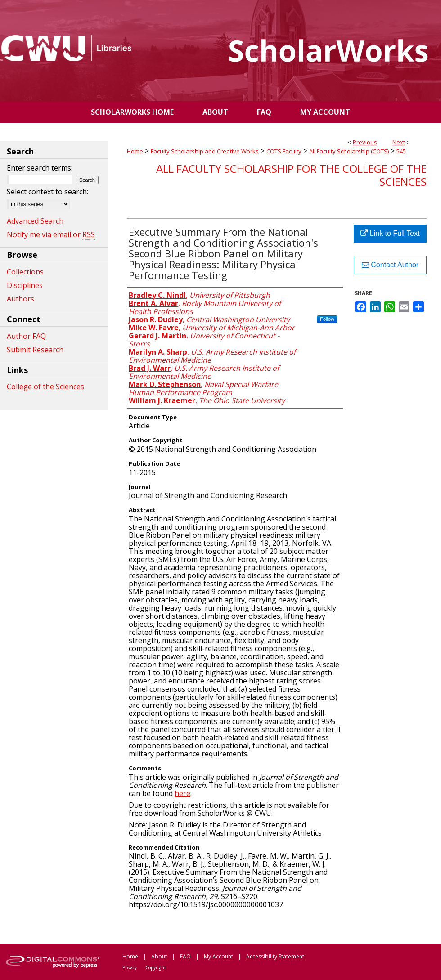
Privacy (130, 967)
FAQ (185, 956)
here (182, 793)
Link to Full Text (390, 233)
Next (399, 142)
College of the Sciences (45, 387)
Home (135, 151)
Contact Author (390, 265)
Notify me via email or (51, 234)
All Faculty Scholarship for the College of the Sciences (291, 175)
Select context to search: (47, 192)
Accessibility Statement (275, 956)
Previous (365, 142)
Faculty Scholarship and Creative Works (205, 151)
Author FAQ (26, 336)
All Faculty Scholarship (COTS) (349, 151)
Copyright (156, 967)
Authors (20, 299)
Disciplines (25, 285)
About (159, 956)
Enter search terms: (40, 168)
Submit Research (35, 350)
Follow (327, 319)
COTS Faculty (284, 151)
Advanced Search (35, 221)
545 (401, 151)
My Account (218, 956)
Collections (25, 272)
